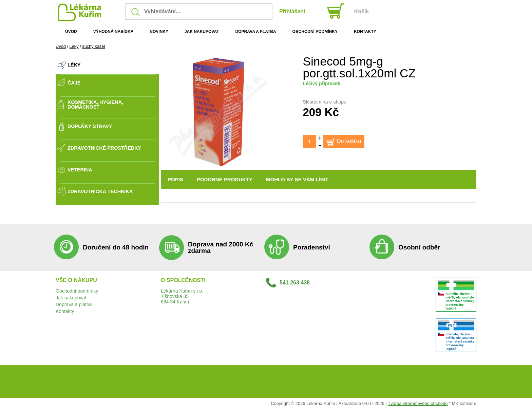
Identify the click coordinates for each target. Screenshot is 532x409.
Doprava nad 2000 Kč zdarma (221, 247)
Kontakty (65, 311)
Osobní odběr (419, 247)
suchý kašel (93, 46)
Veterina (80, 170)
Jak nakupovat (71, 298)
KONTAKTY (365, 32)
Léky (74, 46)
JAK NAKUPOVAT (202, 32)
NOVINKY (159, 32)
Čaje (74, 83)
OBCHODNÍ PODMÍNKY (315, 32)
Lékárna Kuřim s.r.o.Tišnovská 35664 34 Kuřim (182, 296)
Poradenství (312, 247)
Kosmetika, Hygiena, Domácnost (95, 105)
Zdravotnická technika (100, 191)
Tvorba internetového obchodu (418, 403)
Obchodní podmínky (77, 291)
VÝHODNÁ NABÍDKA (113, 32)
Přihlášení (292, 11)
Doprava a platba (74, 304)
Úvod (61, 46)
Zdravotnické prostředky (104, 148)
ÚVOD (71, 32)
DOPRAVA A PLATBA (256, 32)
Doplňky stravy (90, 126)
